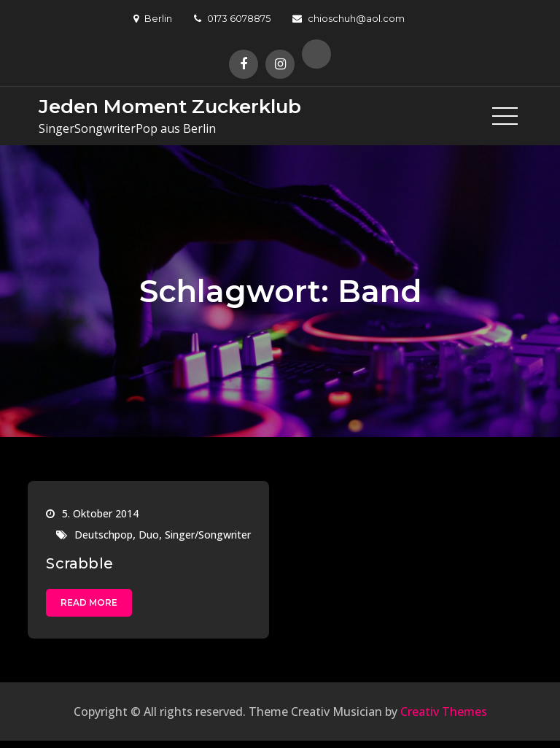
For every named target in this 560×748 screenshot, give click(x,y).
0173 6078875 (232, 18)
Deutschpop (104, 535)
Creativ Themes (444, 712)
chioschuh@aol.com (349, 18)
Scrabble (79, 563)
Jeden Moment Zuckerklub (170, 107)
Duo (149, 535)
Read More (89, 602)
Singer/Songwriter (208, 535)
